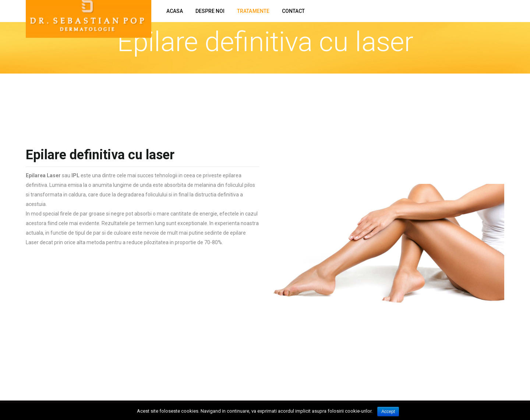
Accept (388, 412)
